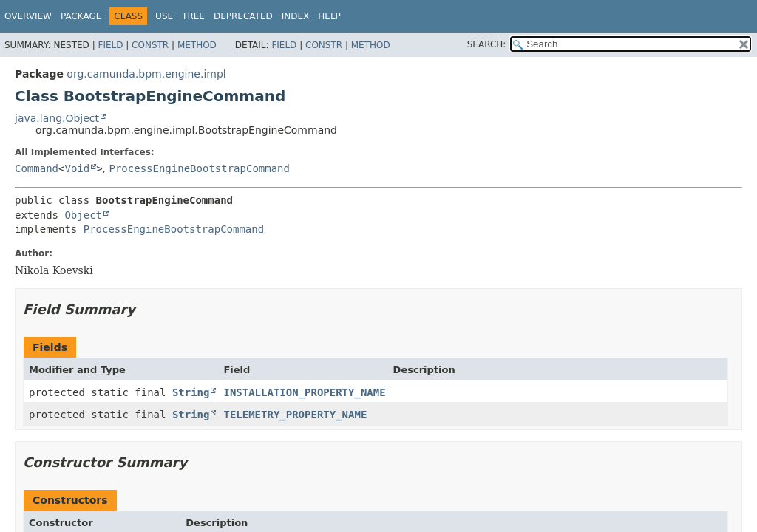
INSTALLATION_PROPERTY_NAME (304, 392)
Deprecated (243, 16)
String (191, 392)
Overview (28, 16)
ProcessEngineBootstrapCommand (200, 168)
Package (81, 16)
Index (296, 16)
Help (329, 16)
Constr (150, 45)
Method (197, 45)
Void (77, 168)
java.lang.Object (57, 118)
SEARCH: (487, 44)
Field (110, 45)
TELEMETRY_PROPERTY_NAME (295, 415)
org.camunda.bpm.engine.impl (146, 74)
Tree (193, 16)
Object (83, 215)
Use (164, 16)
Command (37, 168)
